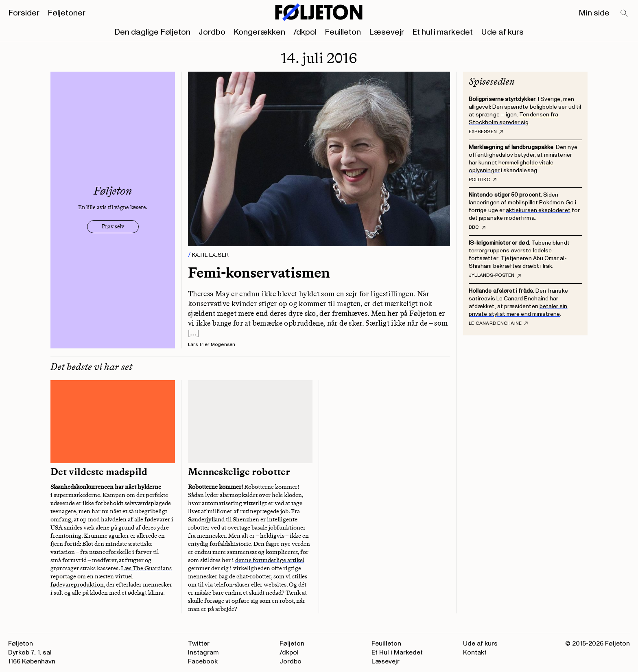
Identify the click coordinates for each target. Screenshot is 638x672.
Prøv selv (113, 227)
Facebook (203, 661)
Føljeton (292, 644)
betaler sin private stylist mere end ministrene (518, 310)
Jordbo (212, 32)
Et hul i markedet (442, 32)
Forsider (24, 13)
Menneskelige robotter (239, 472)
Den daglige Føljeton (152, 32)
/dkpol (305, 32)
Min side (594, 13)
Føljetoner (67, 13)
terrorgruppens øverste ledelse (510, 251)
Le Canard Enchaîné (498, 324)
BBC (477, 228)
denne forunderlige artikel (270, 560)
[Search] (625, 14)
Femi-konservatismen (259, 273)
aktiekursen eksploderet (538, 210)
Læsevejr (387, 32)
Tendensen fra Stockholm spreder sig (513, 118)
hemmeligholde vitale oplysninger (511, 166)
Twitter (199, 644)
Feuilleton (343, 32)
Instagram (203, 652)
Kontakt (475, 652)
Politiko (483, 180)
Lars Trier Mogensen (212, 345)
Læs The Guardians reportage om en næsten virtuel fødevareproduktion (111, 576)
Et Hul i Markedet (397, 652)
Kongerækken (259, 32)
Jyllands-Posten (495, 276)
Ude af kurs (502, 32)
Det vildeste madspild (99, 472)
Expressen (486, 132)
